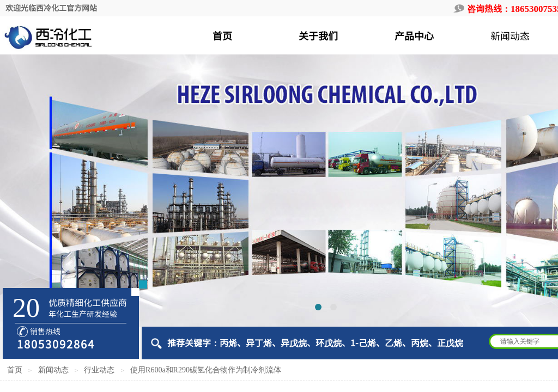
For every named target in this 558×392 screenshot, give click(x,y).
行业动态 (99, 370)
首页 (15, 370)
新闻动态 (53, 370)
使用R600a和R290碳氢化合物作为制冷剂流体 (206, 370)
